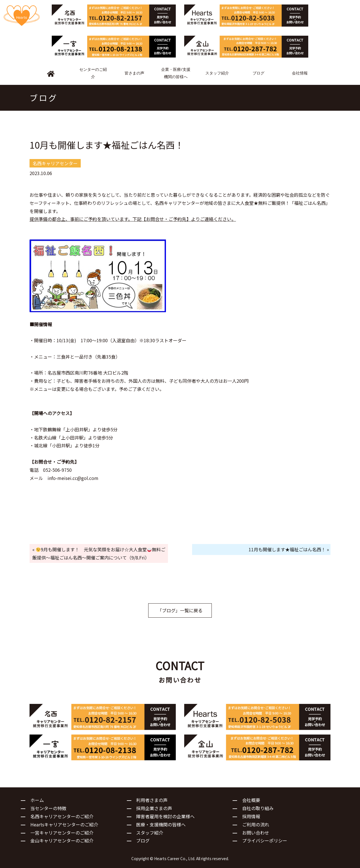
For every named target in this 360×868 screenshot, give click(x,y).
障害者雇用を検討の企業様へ (165, 816)
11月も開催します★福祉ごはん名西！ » (289, 549)
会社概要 (251, 800)
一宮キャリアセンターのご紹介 (62, 833)
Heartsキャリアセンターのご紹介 (64, 824)
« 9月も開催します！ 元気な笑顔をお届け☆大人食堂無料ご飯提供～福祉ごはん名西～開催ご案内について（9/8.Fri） (99, 553)
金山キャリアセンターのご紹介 (62, 840)
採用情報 (251, 816)
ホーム (37, 800)
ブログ (143, 840)
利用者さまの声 (152, 800)
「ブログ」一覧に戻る (180, 610)
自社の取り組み (258, 808)
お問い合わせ (256, 833)
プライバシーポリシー (265, 840)
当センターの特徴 (48, 808)
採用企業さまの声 (154, 808)
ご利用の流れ (256, 824)
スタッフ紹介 (150, 833)
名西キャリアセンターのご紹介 (62, 816)
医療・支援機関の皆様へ (161, 824)
